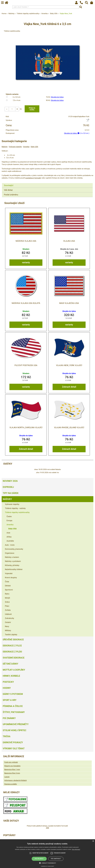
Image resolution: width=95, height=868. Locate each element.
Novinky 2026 (10, 481)
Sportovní (9, 590)
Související (9, 185)
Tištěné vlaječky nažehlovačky (17, 512)
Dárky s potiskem (13, 694)
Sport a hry (10, 700)
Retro (7, 594)
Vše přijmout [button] (39, 859)
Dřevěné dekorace (13, 640)
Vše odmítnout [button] (56, 859)
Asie (8, 533)
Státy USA (34, 147)
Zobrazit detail (69, 387)
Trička (7, 737)
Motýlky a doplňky (14, 670)
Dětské (8, 586)
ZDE (47, 828)
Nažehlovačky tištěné (14, 569)
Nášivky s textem (12, 557)
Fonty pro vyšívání (11, 762)
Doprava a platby (11, 784)
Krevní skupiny (11, 578)
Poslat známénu (11, 195)
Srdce (7, 602)
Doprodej (8, 487)
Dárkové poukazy (13, 743)
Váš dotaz (8, 190)
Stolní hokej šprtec (15, 730)
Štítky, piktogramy (14, 712)
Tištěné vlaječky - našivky (15, 508)
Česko (9, 517)
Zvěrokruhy (9, 618)
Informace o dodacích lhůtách (16, 781)
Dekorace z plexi (12, 652)
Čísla (7, 582)
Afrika (9, 537)
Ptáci (7, 606)
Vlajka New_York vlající (69, 365)
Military (8, 631)
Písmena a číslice (13, 706)
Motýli (7, 598)
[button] (48, 863)
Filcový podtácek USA (26, 365)
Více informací (76, 849)
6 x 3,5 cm (16, 97)
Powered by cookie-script (47, 866)
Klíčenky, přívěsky (12, 565)
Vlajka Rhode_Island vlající (69, 428)
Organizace (10, 553)
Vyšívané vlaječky (15, 147)
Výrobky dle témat (14, 749)
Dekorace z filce (12, 646)
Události (8, 614)
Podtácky (8, 682)
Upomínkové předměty (16, 724)
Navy (7, 626)
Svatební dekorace (14, 658)
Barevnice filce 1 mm (12, 770)
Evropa (9, 521)
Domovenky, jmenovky (14, 549)
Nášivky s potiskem (13, 561)
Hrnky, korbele (11, 676)
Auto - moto (10, 545)
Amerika (26, 147)
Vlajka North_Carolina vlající (26, 428)
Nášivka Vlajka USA (26, 241)
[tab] (47, 183)
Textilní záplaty (11, 635)
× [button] (93, 841)
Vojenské (9, 574)
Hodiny (7, 688)
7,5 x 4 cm (16, 100)
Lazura (7, 777)
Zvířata (8, 610)
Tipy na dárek (11, 493)
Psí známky (9, 718)
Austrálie (10, 541)
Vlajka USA (69, 241)
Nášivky (5, 147)
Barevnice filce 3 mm (12, 773)
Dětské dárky (10, 664)
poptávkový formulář (33, 178)
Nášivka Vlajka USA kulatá (26, 303)
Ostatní (8, 622)
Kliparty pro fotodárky (12, 766)
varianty (26, 263)
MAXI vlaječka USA (69, 303)
